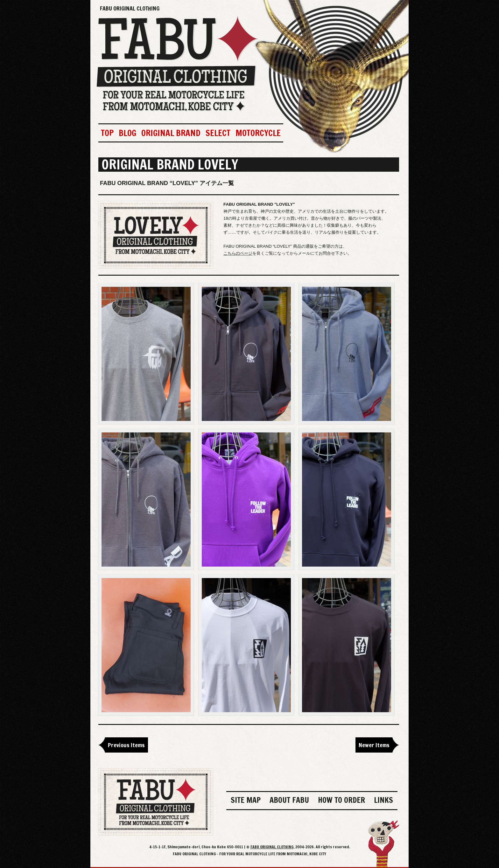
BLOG (127, 133)
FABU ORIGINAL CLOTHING (130, 8)
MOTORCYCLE (258, 133)
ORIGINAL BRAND (171, 133)
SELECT (218, 133)
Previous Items (126, 745)
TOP (107, 133)
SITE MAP (246, 800)
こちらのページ (238, 253)
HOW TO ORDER (341, 800)
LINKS (383, 800)
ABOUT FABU (289, 800)
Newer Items (374, 745)
